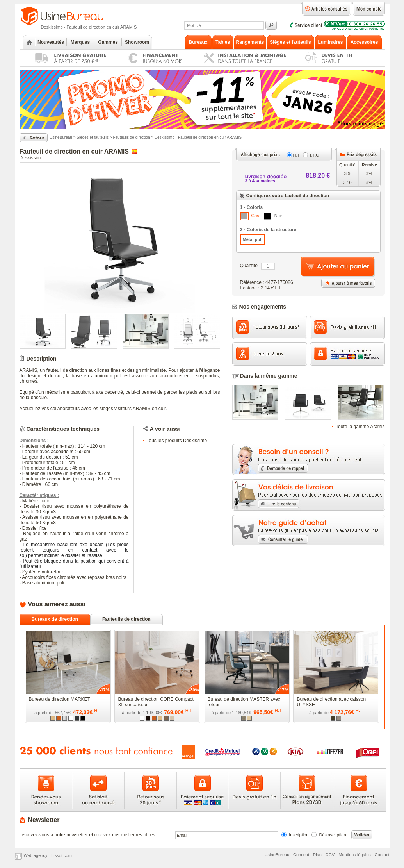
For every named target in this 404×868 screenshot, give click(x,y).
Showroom (137, 42)
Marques (80, 42)
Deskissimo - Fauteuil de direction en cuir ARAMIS (198, 137)
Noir (273, 216)
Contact (382, 855)
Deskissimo (31, 158)
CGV (330, 855)
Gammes (108, 42)
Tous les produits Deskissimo (177, 441)
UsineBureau (61, 137)
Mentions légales (355, 855)
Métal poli (253, 239)
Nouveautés (51, 42)
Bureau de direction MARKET (60, 699)
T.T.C (314, 155)
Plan (317, 855)
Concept (301, 855)
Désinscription (333, 835)
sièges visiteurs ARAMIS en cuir (133, 409)
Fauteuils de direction (131, 137)
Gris (250, 216)
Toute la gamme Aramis (360, 427)
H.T (297, 155)
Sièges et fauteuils (93, 137)
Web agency (36, 856)
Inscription (299, 835)
